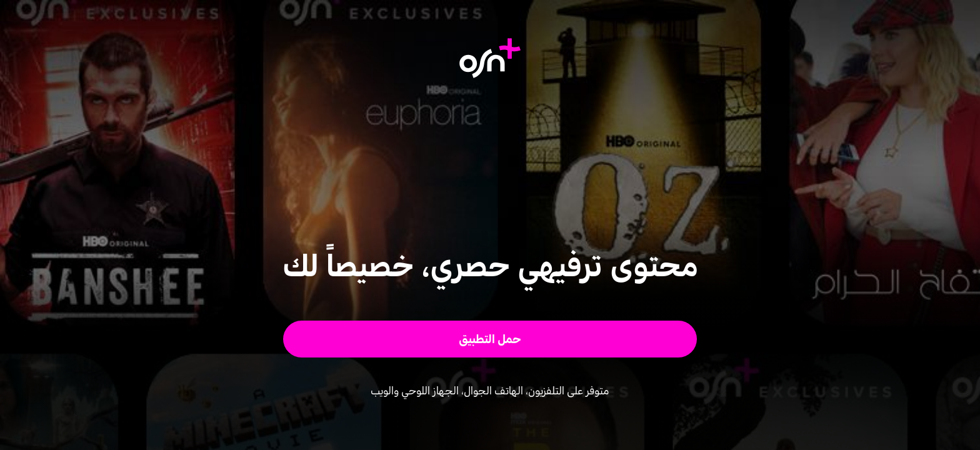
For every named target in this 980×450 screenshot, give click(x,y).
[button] (490, 339)
